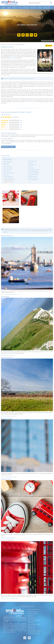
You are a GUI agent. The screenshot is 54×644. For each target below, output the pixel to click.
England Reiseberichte (7, 218)
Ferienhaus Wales (32, 611)
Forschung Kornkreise (33, 180)
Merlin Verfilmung (32, 161)
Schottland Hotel (31, 609)
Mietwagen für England (20, 213)
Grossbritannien (10, 45)
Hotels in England (20, 212)
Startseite (3, 45)
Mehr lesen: (9, 277)
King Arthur (31, 163)
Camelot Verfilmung (8, 176)
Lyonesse (31, 166)
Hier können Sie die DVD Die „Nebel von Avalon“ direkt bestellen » (18, 78)
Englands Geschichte (6, 340)
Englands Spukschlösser (34, 170)
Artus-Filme (6, 175)
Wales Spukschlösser (33, 171)
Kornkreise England (33, 176)
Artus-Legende (7, 166)
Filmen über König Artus (31, 102)
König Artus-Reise (8, 170)
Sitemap (27, 636)
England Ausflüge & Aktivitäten (34, 614)
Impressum (27, 637)
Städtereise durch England (34, 616)
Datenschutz (46, 636)
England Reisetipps (6, 462)
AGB (31, 636)
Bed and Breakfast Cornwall (34, 592)
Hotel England (31, 605)
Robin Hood (31, 168)
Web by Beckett (21, 636)
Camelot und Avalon (8, 168)
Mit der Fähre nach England (34, 603)
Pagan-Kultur (6, 163)
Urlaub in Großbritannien (8, 523)
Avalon (13, 57)
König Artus (17, 66)
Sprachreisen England (7, 401)
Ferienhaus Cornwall (32, 596)
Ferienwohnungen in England (43, 212)
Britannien (14, 58)
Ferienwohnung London (33, 594)
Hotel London (31, 598)
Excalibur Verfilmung (8, 178)
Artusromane (6, 171)
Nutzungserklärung (38, 636)
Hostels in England (8, 213)
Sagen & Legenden (7, 159)
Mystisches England (8, 161)
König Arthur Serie (32, 165)
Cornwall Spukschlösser (34, 173)
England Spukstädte (33, 175)
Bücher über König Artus (9, 173)
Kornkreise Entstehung (33, 178)
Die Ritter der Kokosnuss (9, 180)
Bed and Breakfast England (34, 607)
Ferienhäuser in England (30, 212)
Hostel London (31, 601)
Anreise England (5, 279)
